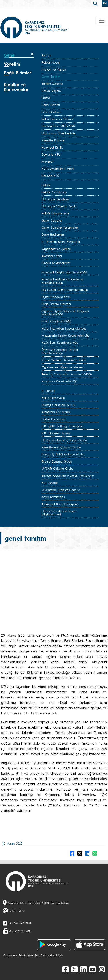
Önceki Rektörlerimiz (56, 263)
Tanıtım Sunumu (52, 83)
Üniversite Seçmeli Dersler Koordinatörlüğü (60, 351)
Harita (46, 98)
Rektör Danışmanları (55, 213)
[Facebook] (65, 969)
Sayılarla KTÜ (51, 154)
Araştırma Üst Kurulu (56, 412)
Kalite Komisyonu (53, 397)
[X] (74, 969)
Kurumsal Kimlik (52, 147)
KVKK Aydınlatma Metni (58, 168)
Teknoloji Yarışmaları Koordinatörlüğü (67, 374)
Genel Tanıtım (51, 76)
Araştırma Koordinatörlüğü (59, 381)
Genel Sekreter (52, 220)
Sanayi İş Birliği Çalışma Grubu (63, 454)
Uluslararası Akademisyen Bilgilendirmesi (59, 512)
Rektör (46, 185)
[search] (96, 3)
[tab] (19, 55)
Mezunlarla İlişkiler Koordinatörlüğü (65, 335)
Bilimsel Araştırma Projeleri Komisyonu (68, 475)
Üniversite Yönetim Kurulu (59, 206)
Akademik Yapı (52, 256)
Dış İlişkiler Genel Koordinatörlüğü (65, 289)
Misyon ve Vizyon (54, 69)
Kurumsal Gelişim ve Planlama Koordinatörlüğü (62, 281)
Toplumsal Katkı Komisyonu (60, 504)
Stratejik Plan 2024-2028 (58, 126)
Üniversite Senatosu (55, 199)
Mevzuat (47, 161)
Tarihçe (47, 55)
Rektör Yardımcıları (54, 192)
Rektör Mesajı (51, 62)
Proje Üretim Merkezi (56, 304)
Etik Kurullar (50, 482)
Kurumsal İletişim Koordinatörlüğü (64, 272)
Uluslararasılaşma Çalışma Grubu (64, 440)
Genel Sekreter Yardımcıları (60, 227)
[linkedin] (84, 969)
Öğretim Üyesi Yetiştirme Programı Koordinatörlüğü (65, 312)
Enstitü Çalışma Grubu (57, 461)
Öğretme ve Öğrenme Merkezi (63, 367)
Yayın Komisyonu (53, 497)
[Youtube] (93, 969)
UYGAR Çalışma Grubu (58, 468)
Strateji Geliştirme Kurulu (58, 405)
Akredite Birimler (53, 140)
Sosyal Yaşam (51, 91)
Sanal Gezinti (51, 105)
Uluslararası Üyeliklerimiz (59, 133)
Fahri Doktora (51, 112)
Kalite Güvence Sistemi (57, 119)
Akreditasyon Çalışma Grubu (61, 447)
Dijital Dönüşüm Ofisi (56, 297)
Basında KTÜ (50, 176)
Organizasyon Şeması (56, 249)
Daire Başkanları (53, 234)
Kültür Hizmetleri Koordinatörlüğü (64, 328)
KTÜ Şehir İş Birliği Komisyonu (62, 426)
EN (105, 3)
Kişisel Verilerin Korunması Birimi (64, 360)
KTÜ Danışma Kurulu (56, 433)
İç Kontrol (48, 390)
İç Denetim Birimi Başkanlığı (61, 241)
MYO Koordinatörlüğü (56, 321)
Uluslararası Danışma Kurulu (61, 490)
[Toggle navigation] (102, 21)
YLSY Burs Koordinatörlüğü (60, 342)
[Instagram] (102, 969)
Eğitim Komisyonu (54, 419)
